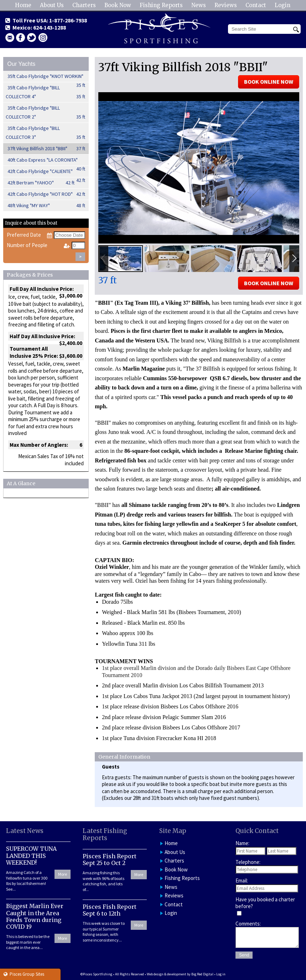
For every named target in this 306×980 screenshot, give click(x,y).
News (199, 5)
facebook (21, 38)
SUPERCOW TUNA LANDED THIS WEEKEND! (31, 855)
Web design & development (167, 974)
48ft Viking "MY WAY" (46, 206)
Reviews (226, 5)
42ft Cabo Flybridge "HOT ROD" (46, 194)
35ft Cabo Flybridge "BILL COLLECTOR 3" (46, 133)
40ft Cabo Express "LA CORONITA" (46, 161)
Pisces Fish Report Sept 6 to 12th (110, 910)
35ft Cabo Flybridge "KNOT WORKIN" (46, 78)
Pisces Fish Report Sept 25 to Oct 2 (110, 860)
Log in (221, 974)
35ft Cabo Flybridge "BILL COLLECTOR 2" (46, 113)
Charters (84, 5)
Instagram (43, 38)
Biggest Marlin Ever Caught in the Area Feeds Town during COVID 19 (35, 916)
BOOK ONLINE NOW (269, 82)
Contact (256, 5)
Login (282, 5)
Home (23, 5)
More (63, 874)
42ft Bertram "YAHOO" (41, 183)
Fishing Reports (161, 5)
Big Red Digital (202, 974)
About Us (52, 5)
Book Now (118, 5)
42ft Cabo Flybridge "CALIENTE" (46, 173)
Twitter (32, 38)
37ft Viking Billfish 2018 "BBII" (46, 149)
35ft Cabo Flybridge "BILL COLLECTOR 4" (46, 93)
